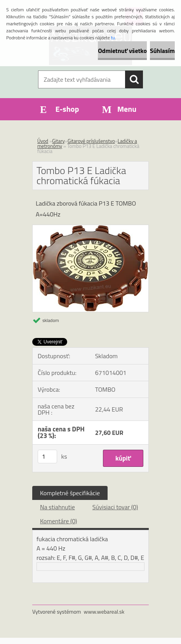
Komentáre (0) (58, 521)
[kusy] (47, 457)
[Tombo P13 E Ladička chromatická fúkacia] (90, 228)
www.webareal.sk (104, 611)
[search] (134, 79)
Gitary (58, 141)
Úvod (43, 141)
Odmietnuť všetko (122, 51)
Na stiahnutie (57, 507)
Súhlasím (162, 51)
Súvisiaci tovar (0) (115, 507)
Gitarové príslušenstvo (91, 141)
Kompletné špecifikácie (70, 493)
